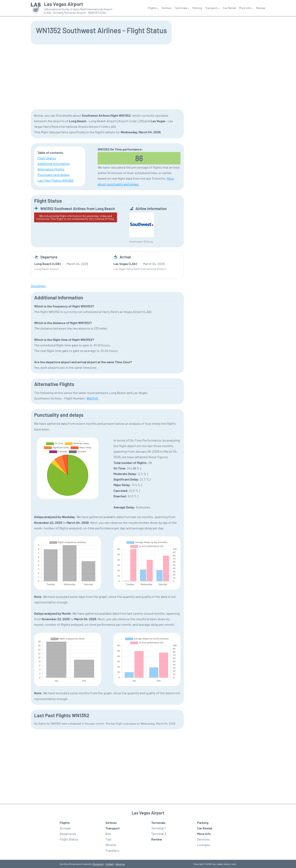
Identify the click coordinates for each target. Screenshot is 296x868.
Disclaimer (98, 864)
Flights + (153, 8)
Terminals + (182, 8)
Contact (110, 864)
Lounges (203, 845)
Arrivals (65, 828)
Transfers (112, 850)
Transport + (212, 8)
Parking (197, 8)
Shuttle (111, 845)
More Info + (246, 8)
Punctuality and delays (53, 175)
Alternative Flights (51, 169)
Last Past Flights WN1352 (55, 180)
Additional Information (54, 164)
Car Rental (229, 8)
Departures (68, 834)
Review (261, 8)
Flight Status (47, 158)
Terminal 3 (159, 834)
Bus (108, 834)
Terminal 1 (158, 828)
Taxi (108, 839)
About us (120, 864)
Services (203, 839)
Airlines (167, 8)
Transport (113, 828)
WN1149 (92, 398)
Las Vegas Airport (64, 4)
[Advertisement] (148, 77)
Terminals (158, 823)
